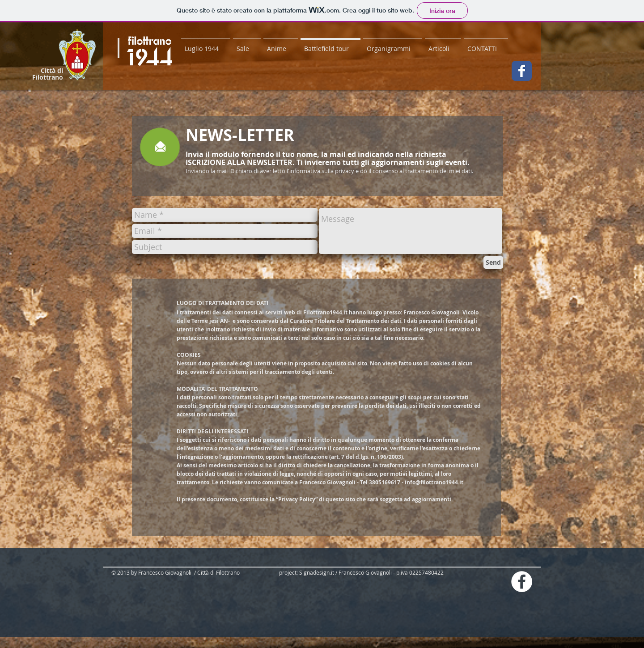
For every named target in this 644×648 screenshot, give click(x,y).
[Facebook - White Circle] (522, 582)
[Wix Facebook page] (522, 71)
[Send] (493, 263)
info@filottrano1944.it (434, 482)
